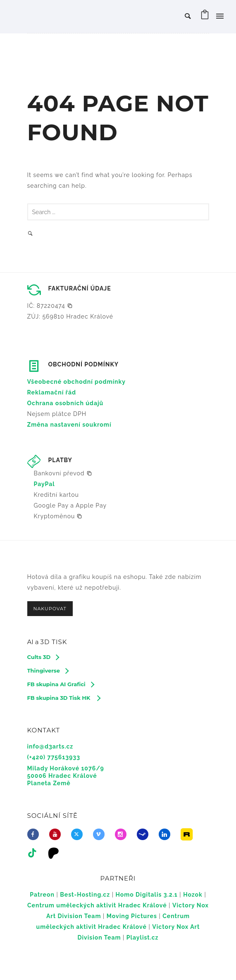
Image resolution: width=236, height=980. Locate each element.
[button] (50, 306)
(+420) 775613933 (54, 757)
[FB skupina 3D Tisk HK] (64, 698)
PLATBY (60, 460)
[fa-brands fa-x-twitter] (79, 834)
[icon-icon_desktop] (56, 853)
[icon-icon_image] (188, 834)
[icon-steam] (145, 834)
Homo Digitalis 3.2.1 (146, 895)
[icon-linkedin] (167, 834)
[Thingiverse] (48, 671)
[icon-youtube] (57, 834)
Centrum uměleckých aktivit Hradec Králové (97, 905)
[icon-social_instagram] (123, 834)
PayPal (44, 484)
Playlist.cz (143, 937)
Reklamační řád (52, 392)
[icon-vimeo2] (101, 834)
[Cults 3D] (43, 657)
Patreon (42, 895)
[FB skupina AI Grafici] (61, 684)
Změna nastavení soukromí (69, 425)
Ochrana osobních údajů (66, 403)
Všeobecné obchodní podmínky (77, 382)
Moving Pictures (132, 916)
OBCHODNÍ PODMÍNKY (84, 364)
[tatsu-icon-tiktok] (35, 853)
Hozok (193, 895)
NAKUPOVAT (50, 609)
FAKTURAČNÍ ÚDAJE (80, 288)
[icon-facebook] (35, 834)
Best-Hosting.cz (85, 895)
